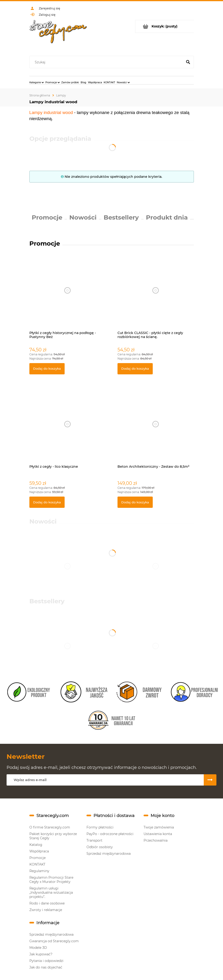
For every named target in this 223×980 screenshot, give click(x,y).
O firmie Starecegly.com (50, 827)
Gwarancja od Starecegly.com (54, 941)
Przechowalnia (156, 840)
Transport (94, 840)
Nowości (83, 217)
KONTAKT (37, 864)
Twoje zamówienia (159, 827)
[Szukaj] (188, 62)
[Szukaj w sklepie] (107, 62)
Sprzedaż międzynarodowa (109, 854)
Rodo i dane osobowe (47, 903)
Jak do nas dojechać (46, 967)
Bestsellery (121, 217)
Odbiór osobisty (100, 847)
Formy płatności (100, 827)
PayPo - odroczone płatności (110, 834)
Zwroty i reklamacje (46, 910)
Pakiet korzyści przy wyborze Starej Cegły (53, 836)
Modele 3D (38, 948)
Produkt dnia (167, 217)
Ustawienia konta (158, 834)
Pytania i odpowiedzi (46, 961)
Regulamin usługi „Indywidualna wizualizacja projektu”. (51, 893)
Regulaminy (39, 871)
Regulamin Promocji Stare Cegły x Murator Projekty (51, 880)
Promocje (47, 217)
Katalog (36, 845)
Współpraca (39, 851)
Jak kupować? (41, 954)
